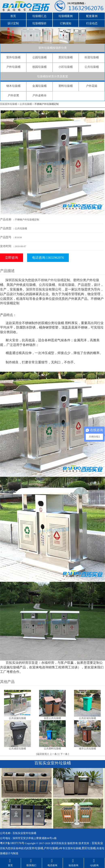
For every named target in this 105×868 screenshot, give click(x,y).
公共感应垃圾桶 (17, 749)
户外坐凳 (13, 95)
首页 (13, 16)
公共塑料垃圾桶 (52, 749)
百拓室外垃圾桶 (8, 104)
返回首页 (42, 754)
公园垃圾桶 (39, 57)
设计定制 (13, 23)
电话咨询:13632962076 (48, 258)
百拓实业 (97, 843)
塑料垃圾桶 (66, 86)
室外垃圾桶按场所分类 (53, 48)
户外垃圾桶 (13, 67)
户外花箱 (92, 86)
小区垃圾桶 (66, 67)
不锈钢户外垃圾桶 (51, 280)
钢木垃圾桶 (13, 86)
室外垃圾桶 (13, 57)
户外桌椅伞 (39, 95)
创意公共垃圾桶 (52, 718)
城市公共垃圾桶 (87, 749)
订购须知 (66, 23)
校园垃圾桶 (39, 67)
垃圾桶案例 (66, 16)
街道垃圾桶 (92, 57)
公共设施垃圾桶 (17, 718)
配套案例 (92, 16)
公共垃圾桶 (92, 67)
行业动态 (92, 23)
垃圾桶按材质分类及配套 (53, 76)
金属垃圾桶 (39, 86)
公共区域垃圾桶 (87, 718)
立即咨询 (12, 258)
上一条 (53, 754)
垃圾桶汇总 (39, 16)
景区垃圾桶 (66, 57)
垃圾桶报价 (39, 23)
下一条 (64, 754)
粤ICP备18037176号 (12, 843)
